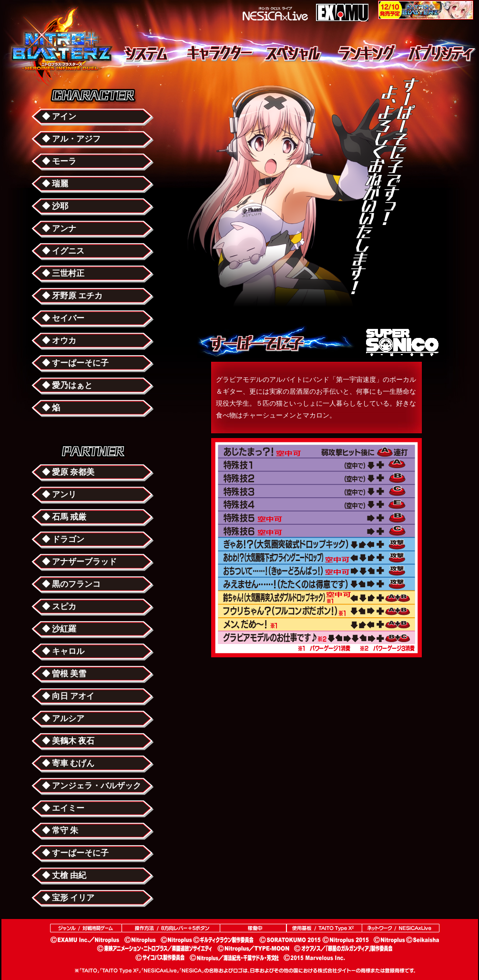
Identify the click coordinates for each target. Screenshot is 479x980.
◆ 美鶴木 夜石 (68, 741)
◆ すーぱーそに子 (75, 363)
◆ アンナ (59, 229)
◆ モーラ (59, 161)
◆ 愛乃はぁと (67, 385)
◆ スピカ (59, 607)
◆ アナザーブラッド (79, 562)
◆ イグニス (63, 251)
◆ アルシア (63, 719)
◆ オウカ (59, 341)
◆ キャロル (63, 651)
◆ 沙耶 (55, 206)
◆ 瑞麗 (55, 184)
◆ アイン (59, 117)
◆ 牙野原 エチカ (72, 296)
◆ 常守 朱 (60, 831)
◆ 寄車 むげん (68, 763)
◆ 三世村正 (63, 273)
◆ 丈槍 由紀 (64, 875)
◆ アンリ (59, 495)
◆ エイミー (63, 808)
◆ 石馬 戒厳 (64, 517)
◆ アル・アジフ (71, 139)
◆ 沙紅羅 (59, 629)
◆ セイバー (63, 318)
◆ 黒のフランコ (71, 584)
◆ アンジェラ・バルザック (92, 786)
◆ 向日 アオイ (68, 696)
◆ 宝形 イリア (68, 898)
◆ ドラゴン (63, 539)
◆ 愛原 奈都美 (68, 472)
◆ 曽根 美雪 (64, 674)
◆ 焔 (51, 408)
